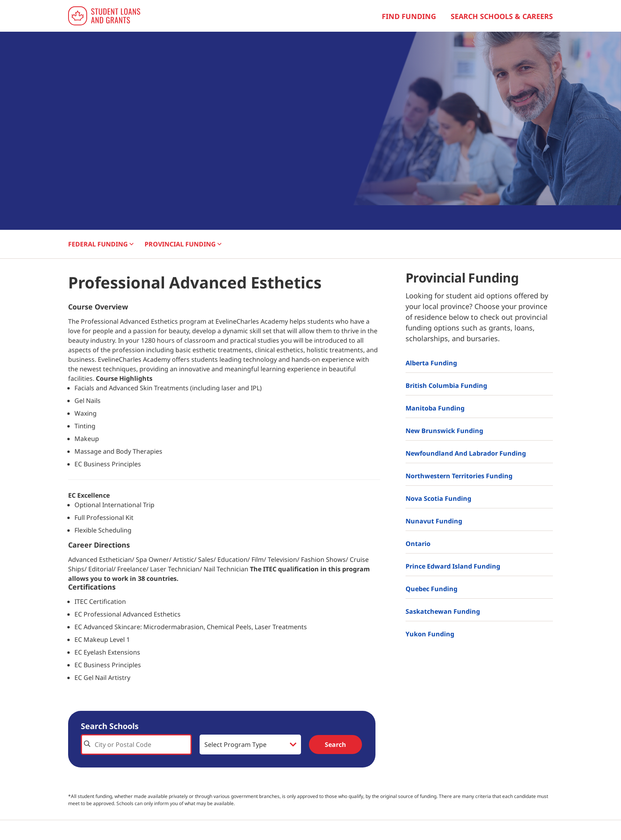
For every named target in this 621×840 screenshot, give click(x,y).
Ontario (418, 544)
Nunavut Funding (434, 521)
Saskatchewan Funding (443, 611)
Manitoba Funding (435, 408)
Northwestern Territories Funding (459, 476)
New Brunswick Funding (444, 431)
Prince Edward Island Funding (453, 566)
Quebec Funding (431, 589)
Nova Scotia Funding (438, 498)
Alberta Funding (431, 363)
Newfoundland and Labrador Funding (466, 453)
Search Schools (110, 726)
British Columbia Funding (446, 386)
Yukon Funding (430, 634)
